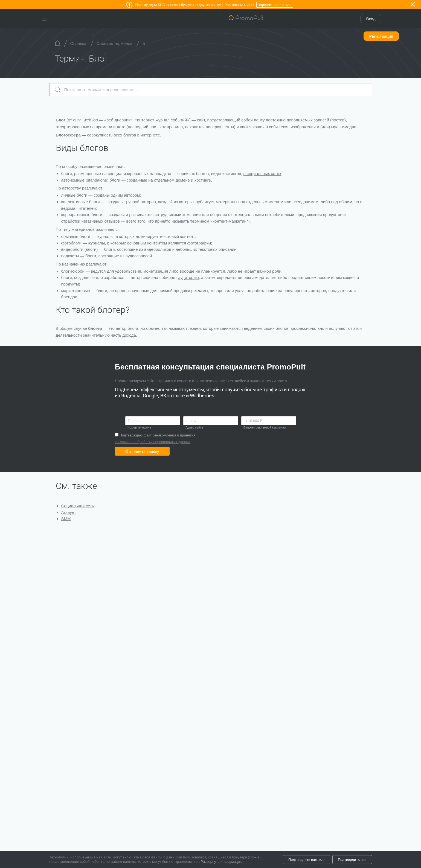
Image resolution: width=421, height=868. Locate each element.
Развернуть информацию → (224, 862)
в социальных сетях (262, 174)
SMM (66, 519)
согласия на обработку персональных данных (153, 442)
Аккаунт (69, 512)
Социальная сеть (78, 506)
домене (183, 180)
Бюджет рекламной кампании (265, 428)
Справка (78, 43)
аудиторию (188, 277)
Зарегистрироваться (275, 5)
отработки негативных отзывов (91, 221)
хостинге (203, 180)
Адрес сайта (194, 428)
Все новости (72, 815)
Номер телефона (139, 428)
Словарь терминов (114, 43)
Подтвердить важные (306, 860)
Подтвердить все (352, 860)
